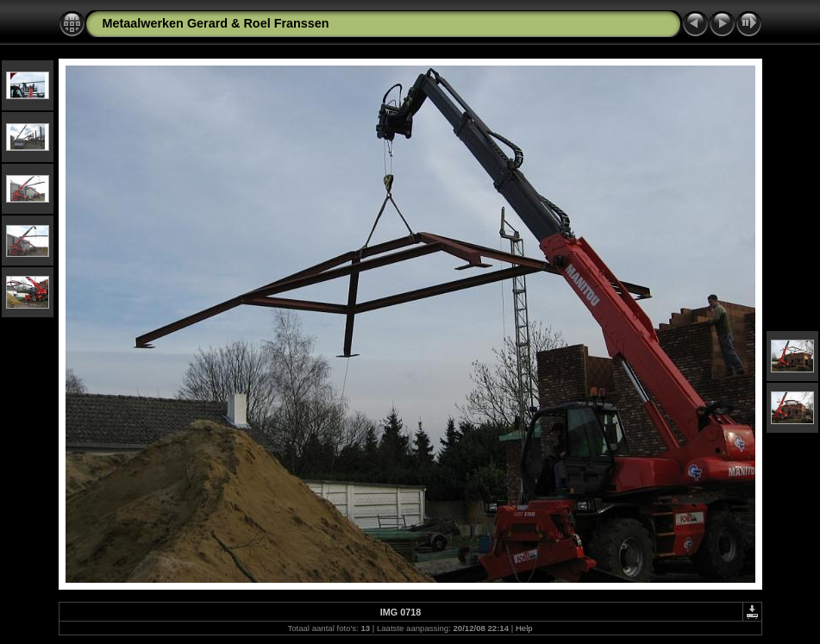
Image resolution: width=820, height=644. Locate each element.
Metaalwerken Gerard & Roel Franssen (216, 23)
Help (524, 628)
